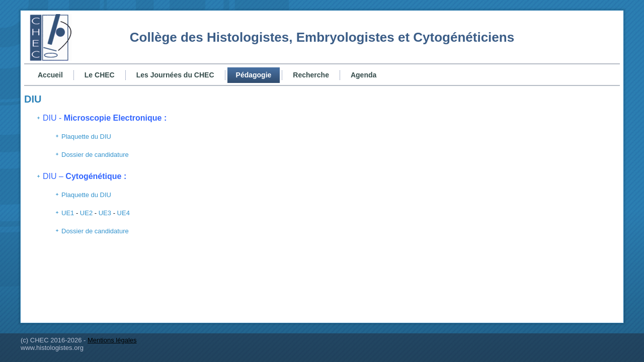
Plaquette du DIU (86, 137)
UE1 (68, 213)
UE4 (124, 213)
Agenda (364, 75)
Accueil (50, 75)
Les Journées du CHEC (175, 75)
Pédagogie (254, 75)
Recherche (311, 75)
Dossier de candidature (95, 155)
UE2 (86, 213)
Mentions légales (112, 340)
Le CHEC (100, 75)
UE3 (105, 213)
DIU (33, 99)
